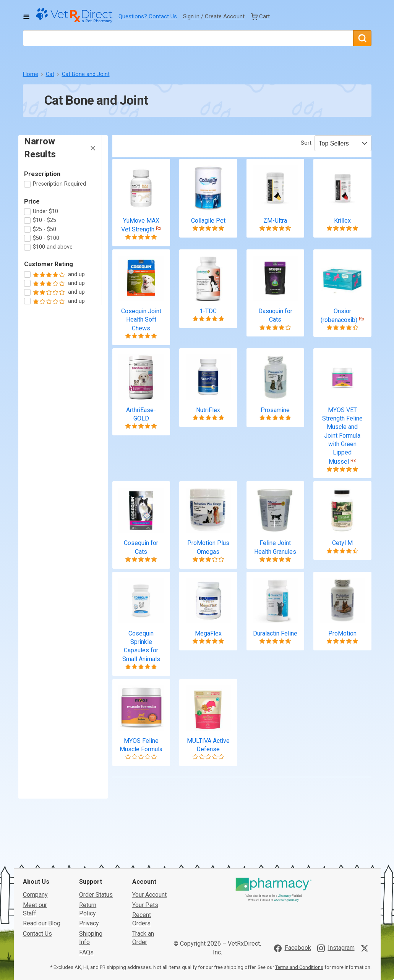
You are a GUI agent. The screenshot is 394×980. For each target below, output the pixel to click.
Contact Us (163, 16)
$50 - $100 (46, 238)
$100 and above (53, 247)
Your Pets (145, 852)
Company (35, 842)
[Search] (362, 38)
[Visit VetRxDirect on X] (366, 895)
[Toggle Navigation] (26, 17)
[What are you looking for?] (188, 38)
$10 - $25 (45, 220)
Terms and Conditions (299, 914)
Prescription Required (59, 184)
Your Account (149, 842)
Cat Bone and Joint (86, 74)
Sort (306, 143)
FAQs (86, 899)
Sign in (191, 16)
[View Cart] (260, 16)
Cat (50, 74)
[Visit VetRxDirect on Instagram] (336, 895)
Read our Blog (42, 871)
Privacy (89, 871)
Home (31, 74)
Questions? (133, 16)
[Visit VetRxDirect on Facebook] (293, 895)
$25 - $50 (45, 229)
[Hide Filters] (93, 148)
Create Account (225, 16)
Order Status (96, 842)
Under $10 (45, 211)
